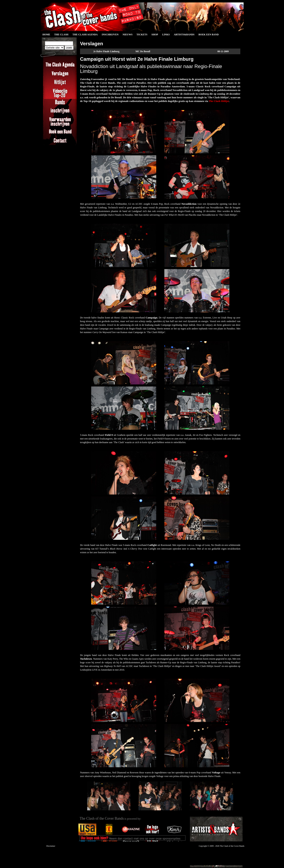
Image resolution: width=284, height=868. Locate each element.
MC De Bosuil (143, 51)
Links (166, 35)
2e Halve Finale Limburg (106, 51)
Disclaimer (51, 846)
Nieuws (127, 35)
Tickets (142, 35)
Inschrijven (110, 35)
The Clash (61, 35)
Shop (155, 35)
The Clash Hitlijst (219, 101)
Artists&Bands (184, 35)
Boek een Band (209, 35)
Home (46, 35)
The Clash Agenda (85, 35)
